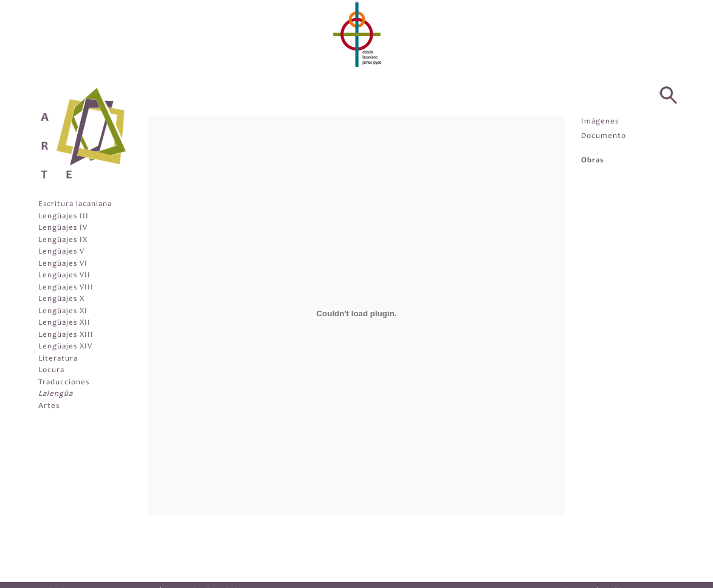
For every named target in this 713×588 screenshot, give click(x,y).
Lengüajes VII (64, 276)
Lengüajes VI (63, 264)
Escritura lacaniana (75, 205)
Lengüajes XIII (66, 335)
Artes (49, 406)
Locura (51, 371)
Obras (592, 161)
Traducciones (64, 383)
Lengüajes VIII (66, 288)
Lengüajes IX (63, 240)
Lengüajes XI (63, 312)
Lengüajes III (64, 217)
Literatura (58, 359)
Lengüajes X (61, 299)
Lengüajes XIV (65, 347)
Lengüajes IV (63, 228)
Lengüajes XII (64, 323)
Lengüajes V (61, 252)
